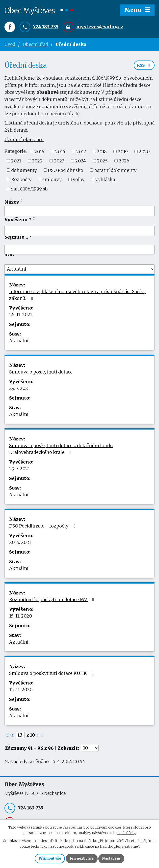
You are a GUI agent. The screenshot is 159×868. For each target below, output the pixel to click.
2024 (81, 162)
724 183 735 (46, 27)
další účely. (127, 833)
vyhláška (105, 181)
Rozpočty (21, 181)
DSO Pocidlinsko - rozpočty (43, 527)
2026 (124, 162)
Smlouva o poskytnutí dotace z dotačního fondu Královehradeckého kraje (61, 450)
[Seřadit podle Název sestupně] (22, 203)
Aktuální (19, 342)
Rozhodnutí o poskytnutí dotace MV (53, 601)
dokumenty (24, 171)
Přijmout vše (49, 858)
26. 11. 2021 (21, 316)
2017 (81, 153)
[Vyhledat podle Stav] (79, 270)
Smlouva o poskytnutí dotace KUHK (53, 674)
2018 (102, 153)
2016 (60, 153)
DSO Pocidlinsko (66, 171)
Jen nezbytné (82, 858)
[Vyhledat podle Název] (79, 212)
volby (79, 181)
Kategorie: (16, 152)
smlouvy (52, 181)
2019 (123, 153)
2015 (39, 153)
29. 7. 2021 (19, 389)
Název (12, 203)
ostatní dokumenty (115, 171)
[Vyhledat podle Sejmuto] (79, 251)
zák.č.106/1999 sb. (30, 190)
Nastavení (112, 858)
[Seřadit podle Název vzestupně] (22, 201)
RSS (144, 66)
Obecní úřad (35, 45)
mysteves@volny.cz (100, 27)
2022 (37, 162)
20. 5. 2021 (20, 543)
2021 (16, 162)
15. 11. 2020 (21, 617)
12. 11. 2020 (21, 691)
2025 (102, 162)
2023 (59, 162)
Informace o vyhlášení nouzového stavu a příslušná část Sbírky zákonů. (77, 296)
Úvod (10, 45)
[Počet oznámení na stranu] (90, 749)
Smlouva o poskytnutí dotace (41, 373)
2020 (144, 153)
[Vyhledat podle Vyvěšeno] (79, 232)
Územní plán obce (24, 141)
